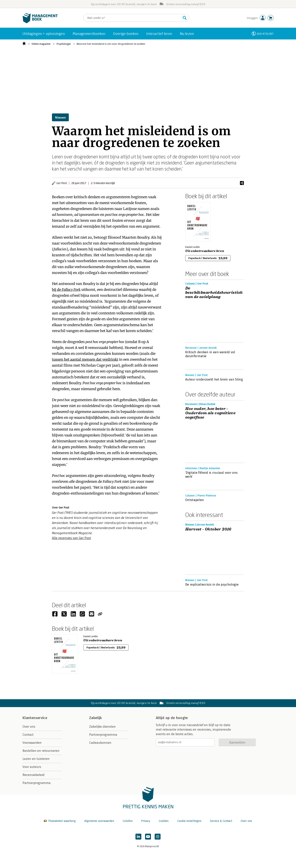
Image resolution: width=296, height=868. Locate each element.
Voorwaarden (32, 743)
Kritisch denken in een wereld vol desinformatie (210, 354)
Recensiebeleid (34, 775)
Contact (28, 735)
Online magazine (41, 44)
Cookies (164, 821)
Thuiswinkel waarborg (60, 821)
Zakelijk (95, 718)
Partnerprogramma (37, 783)
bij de (66, 290)
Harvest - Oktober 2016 (208, 529)
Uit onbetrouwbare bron (205, 251)
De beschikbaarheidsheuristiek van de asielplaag (214, 293)
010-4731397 (265, 34)
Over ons (29, 727)
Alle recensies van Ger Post (71, 538)
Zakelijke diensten (102, 727)
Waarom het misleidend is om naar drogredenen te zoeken (111, 44)
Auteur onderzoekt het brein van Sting (214, 379)
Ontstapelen (195, 500)
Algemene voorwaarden (99, 821)
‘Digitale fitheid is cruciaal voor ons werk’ (211, 475)
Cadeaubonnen (100, 743)
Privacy (146, 821)
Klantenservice (35, 718)
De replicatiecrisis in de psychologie (212, 585)
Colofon (128, 821)
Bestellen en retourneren (41, 751)
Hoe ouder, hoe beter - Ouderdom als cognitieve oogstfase (210, 413)
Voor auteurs (32, 767)
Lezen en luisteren (36, 759)
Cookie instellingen (189, 821)
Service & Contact (221, 821)
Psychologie (64, 44)
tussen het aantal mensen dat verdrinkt (85, 359)
